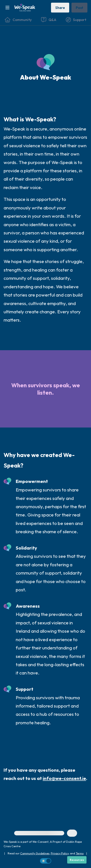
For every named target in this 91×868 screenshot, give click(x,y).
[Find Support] (76, 20)
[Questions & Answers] (49, 20)
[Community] (18, 20)
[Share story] (60, 7)
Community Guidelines (35, 853)
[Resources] (77, 860)
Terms (80, 853)
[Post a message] (79, 7)
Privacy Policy (60, 853)
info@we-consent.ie (64, 778)
